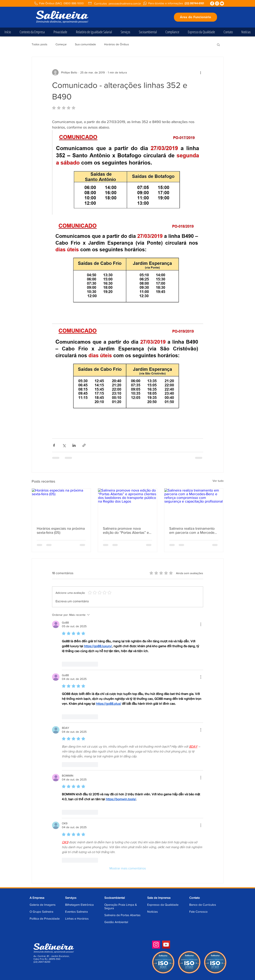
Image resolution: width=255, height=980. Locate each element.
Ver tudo (218, 481)
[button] (218, 44)
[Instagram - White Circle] (217, 3)
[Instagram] (156, 945)
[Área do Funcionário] (195, 17)
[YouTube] (166, 945)
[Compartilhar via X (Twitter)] (64, 445)
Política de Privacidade (45, 918)
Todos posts (40, 44)
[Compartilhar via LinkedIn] (74, 445)
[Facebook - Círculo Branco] (212, 3)
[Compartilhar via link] (84, 445)
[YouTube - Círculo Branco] (222, 3)
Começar (61, 44)
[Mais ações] (201, 72)
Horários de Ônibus (117, 44)
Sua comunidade (85, 44)
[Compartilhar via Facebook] (54, 445)
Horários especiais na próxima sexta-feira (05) (61, 531)
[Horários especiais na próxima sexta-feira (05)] (61, 505)
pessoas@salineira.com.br (125, 3)
